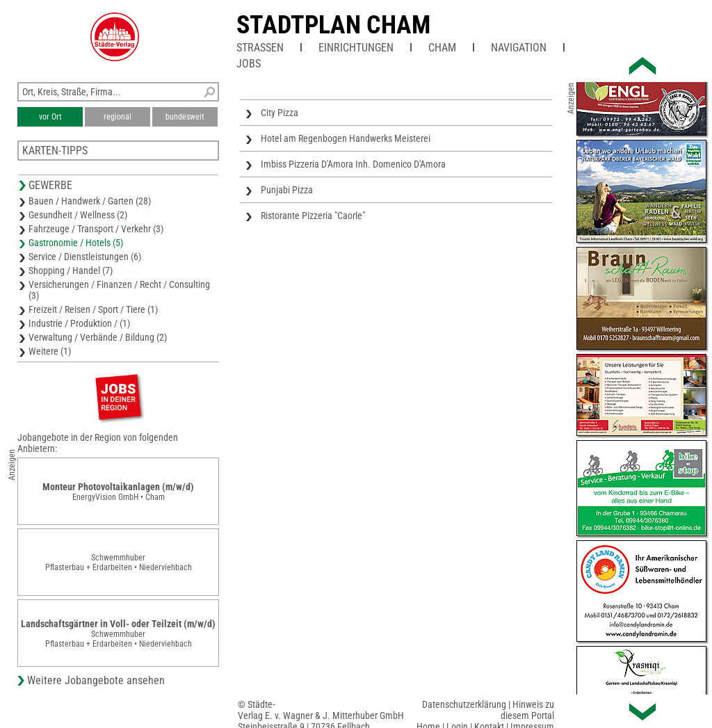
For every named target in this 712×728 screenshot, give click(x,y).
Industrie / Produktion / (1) (79, 323)
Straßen (260, 48)
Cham (442, 48)
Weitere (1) (50, 351)
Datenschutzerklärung (464, 704)
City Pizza (280, 113)
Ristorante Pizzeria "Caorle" (313, 216)
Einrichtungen (356, 48)
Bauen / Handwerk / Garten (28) (90, 201)
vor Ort (50, 117)
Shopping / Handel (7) (71, 270)
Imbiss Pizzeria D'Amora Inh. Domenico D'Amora (353, 164)
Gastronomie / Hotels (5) (76, 243)
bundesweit (185, 117)
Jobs (249, 64)
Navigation (519, 48)
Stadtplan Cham (333, 25)
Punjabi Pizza (287, 190)
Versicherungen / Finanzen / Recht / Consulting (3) (119, 290)
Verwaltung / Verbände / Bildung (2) (98, 337)
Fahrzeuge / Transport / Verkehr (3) (96, 229)
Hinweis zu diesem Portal (527, 710)
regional (118, 117)
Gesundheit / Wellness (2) (78, 215)
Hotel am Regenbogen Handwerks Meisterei (346, 138)
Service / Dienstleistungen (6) (85, 257)
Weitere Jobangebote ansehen (96, 680)
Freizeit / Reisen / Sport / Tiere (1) (93, 309)
